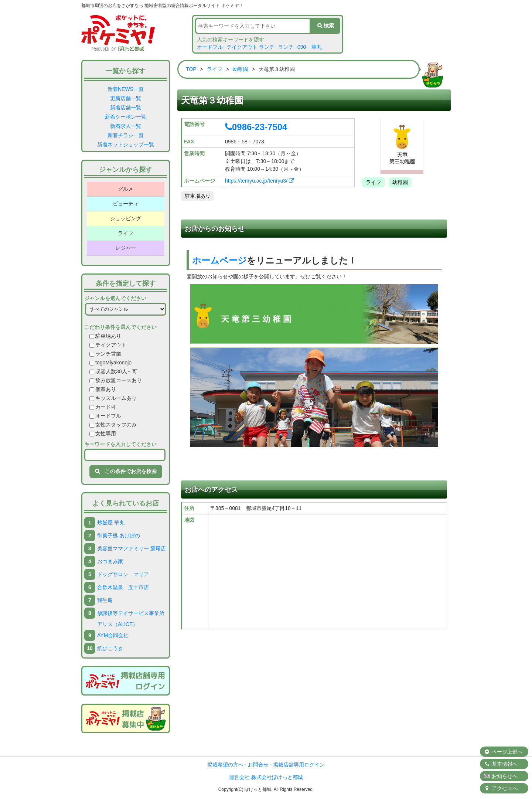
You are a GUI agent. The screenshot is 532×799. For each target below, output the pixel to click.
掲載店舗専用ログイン (299, 765)
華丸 (317, 47)
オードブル (210, 47)
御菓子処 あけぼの (119, 535)
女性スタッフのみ (113, 425)
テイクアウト (108, 345)
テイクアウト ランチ (250, 47)
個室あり (103, 389)
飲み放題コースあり (116, 380)
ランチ (286, 47)
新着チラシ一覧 (126, 135)
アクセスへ (501, 788)
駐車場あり (105, 336)
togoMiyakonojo (110, 363)
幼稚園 (241, 69)
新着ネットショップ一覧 (126, 144)
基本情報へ (501, 764)
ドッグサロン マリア (123, 574)
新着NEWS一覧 (126, 89)
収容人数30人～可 (113, 371)
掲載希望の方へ (225, 765)
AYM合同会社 (113, 635)
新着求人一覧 (126, 126)
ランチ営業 (105, 354)
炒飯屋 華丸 (111, 523)
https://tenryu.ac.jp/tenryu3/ (260, 181)
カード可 (103, 407)
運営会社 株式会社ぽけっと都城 (266, 777)
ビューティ (126, 204)
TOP (191, 69)
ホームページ (219, 260)
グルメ (126, 189)
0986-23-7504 (256, 127)
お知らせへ (501, 776)
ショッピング (126, 218)
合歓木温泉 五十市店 (123, 587)
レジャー (126, 248)
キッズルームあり (113, 398)
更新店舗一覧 (126, 98)
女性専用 (103, 433)
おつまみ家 (110, 561)
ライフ (126, 233)
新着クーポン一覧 (126, 117)
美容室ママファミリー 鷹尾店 (132, 548)
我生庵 (105, 600)
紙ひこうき (110, 648)
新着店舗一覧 (126, 108)
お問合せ (258, 765)
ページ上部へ (503, 752)
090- (303, 47)
